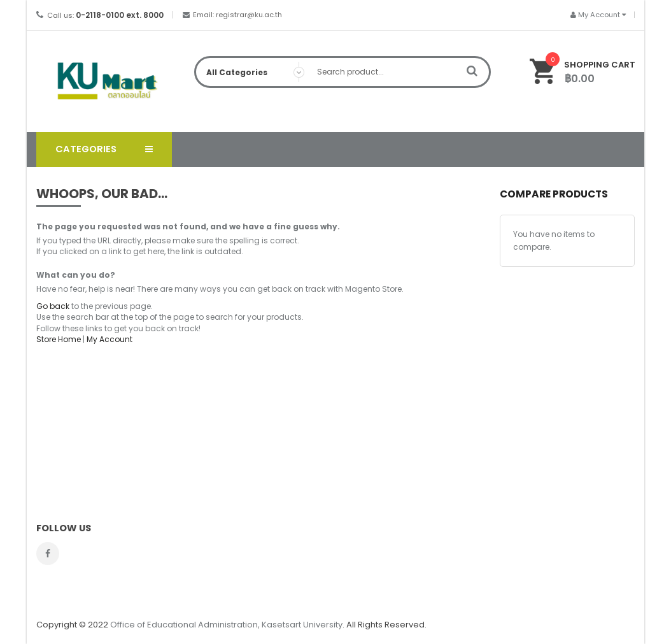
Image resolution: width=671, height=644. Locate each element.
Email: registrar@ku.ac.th (237, 15)
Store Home (59, 339)
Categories (86, 149)
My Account (109, 339)
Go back (53, 306)
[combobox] (343, 72)
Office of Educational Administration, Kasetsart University (226, 625)
